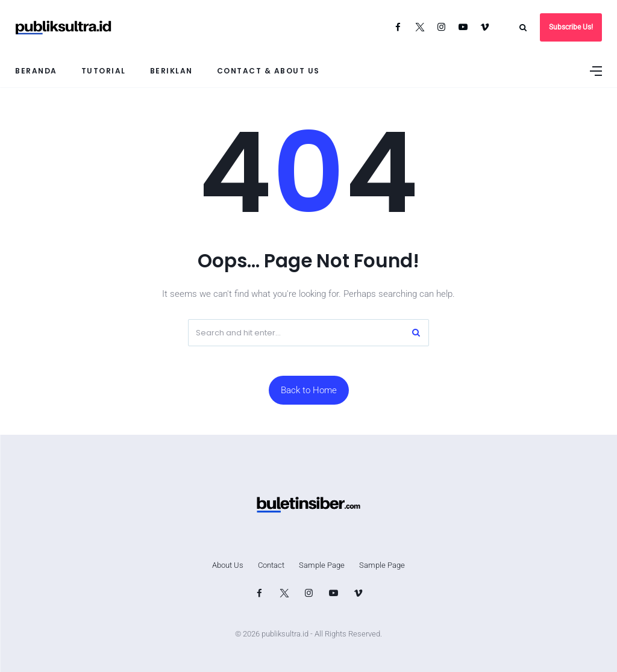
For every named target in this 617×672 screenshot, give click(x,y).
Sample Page (322, 565)
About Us (228, 565)
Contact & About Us (268, 71)
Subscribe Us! (571, 27)
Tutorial (104, 71)
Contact (271, 565)
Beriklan (171, 71)
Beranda (36, 71)
